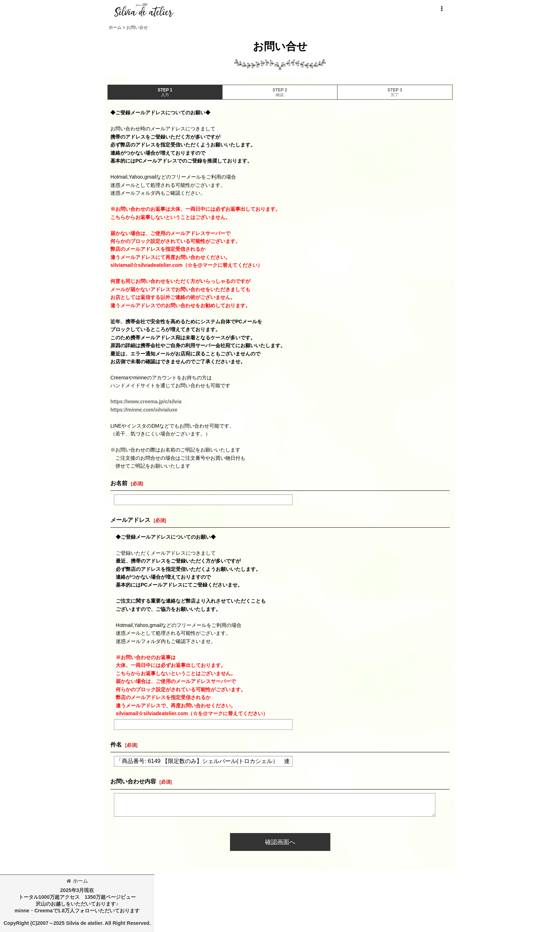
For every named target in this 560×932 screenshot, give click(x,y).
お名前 (119, 483)
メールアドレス (130, 520)
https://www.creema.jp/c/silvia (146, 402)
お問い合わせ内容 (133, 781)
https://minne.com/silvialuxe (144, 410)
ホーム (77, 881)
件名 (116, 744)
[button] (441, 9)
